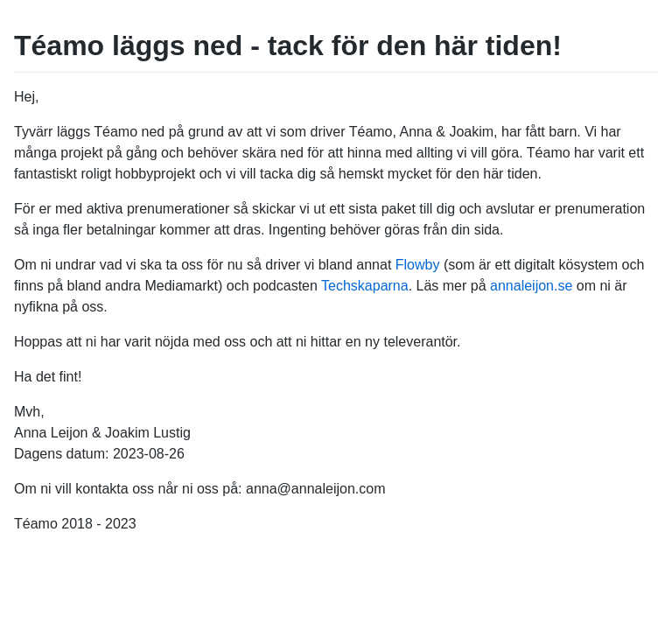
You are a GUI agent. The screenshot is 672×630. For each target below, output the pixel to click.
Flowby (418, 265)
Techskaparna (365, 286)
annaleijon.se (531, 286)
